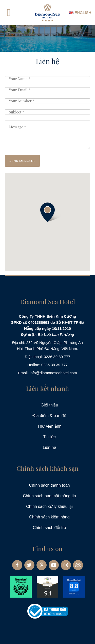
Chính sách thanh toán (49, 485)
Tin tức (49, 437)
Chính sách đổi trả (49, 528)
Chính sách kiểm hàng (49, 517)
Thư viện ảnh (50, 426)
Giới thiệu (50, 405)
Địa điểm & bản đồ (49, 416)
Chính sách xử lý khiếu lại (49, 506)
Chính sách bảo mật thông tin (49, 496)
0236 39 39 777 (57, 357)
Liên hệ (50, 447)
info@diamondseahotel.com (53, 373)
